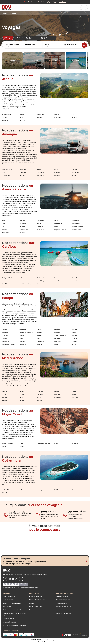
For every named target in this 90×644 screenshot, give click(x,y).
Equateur (57, 172)
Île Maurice (23, 490)
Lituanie (74, 338)
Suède (56, 344)
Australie (22, 221)
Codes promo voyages (64, 613)
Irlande (4, 338)
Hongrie (74, 335)
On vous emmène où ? (13, 44)
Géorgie (40, 335)
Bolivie (39, 169)
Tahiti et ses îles (77, 230)
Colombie (23, 172)
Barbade (75, 278)
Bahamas (57, 278)
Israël (56, 444)
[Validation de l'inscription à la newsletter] (87, 561)
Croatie (22, 394)
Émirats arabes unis (43, 444)
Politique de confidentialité (12, 610)
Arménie (57, 329)
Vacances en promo (63, 600)
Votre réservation (35, 607)
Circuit (19, 38)
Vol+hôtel (32, 38)
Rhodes (5, 400)
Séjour (8, 38)
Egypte (74, 114)
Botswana (40, 114)
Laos (4, 227)
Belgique (5, 332)
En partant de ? (30, 44)
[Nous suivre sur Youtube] (21, 579)
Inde (4, 224)
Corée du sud (76, 221)
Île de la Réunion (7, 490)
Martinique (75, 281)
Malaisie (22, 227)
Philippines (41, 230)
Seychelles (75, 490)
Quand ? (47, 44)
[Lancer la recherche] (84, 45)
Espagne (57, 394)
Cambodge (41, 221)
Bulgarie (40, 332)
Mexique (22, 176)
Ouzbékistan (24, 230)
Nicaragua (40, 176)
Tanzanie (5, 120)
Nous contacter (35, 610)
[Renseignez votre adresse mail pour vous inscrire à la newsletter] (68, 561)
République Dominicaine (10, 284)
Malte (21, 397)
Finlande (5, 335)
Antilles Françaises (26, 278)
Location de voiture (62, 610)
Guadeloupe (41, 281)
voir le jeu (63, 2)
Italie (39, 338)
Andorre (40, 329)
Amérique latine (7, 169)
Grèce (74, 394)
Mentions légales (9, 619)
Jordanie (75, 444)
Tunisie (22, 400)
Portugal (75, 397)
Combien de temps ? (71, 44)
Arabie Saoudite (7, 444)
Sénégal (75, 117)
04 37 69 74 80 (11, 584)
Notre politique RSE (9, 622)
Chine (56, 221)
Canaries (40, 391)
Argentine (23, 169)
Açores (4, 329)
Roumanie (23, 344)
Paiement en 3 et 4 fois (37, 600)
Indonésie (23, 224)
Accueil (5, 13)
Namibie (40, 117)
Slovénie (40, 344)
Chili (4, 172)
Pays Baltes (41, 341)
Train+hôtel (48, 38)
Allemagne (23, 329)
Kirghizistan (76, 224)
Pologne (75, 341)
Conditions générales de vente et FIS (14, 614)
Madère (5, 397)
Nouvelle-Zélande (78, 227)
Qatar (21, 447)
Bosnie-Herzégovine (26, 332)
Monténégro (58, 397)
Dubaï (21, 444)
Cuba (4, 281)
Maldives (57, 490)
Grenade (22, 281)
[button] (14, 45)
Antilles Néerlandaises (44, 278)
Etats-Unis (75, 172)
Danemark (58, 332)
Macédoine (6, 341)
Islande (22, 338)
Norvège (22, 341)
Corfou (74, 391)
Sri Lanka (5, 493)
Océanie (5, 230)
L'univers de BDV (8, 600)
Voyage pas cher (62, 603)
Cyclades (40, 394)
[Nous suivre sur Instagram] (10, 579)
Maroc (39, 397)
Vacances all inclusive (63, 607)
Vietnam (22, 233)
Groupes (32, 603)
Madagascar (41, 490)
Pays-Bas (57, 341)
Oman (4, 447)
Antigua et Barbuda (8, 278)
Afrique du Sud (7, 114)
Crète (4, 394)
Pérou (74, 176)
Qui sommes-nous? (9, 596)
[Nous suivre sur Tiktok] (16, 579)
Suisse (74, 344)
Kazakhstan (58, 224)
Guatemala (6, 176)
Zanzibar (22, 120)
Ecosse (74, 332)
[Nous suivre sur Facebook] (5, 579)
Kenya (21, 117)
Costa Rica (41, 172)
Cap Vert (57, 114)
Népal (56, 227)
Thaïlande (5, 233)
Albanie (5, 391)
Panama (57, 176)
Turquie (39, 400)
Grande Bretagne (60, 335)
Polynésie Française (61, 230)
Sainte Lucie (41, 284)
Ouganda (57, 117)
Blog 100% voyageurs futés (12, 603)
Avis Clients (7, 607)
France (22, 335)
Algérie (22, 114)
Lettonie (57, 338)
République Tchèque (9, 344)
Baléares (22, 391)
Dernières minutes (62, 596)
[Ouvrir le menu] (86, 7)
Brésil (56, 169)
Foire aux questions (36, 596)
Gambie (5, 117)
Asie (3, 221)
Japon (39, 224)
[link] (81, 7)
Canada (75, 169)
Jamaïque (58, 281)
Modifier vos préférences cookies (14, 625)
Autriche (75, 329)
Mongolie (40, 227)
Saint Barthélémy (25, 284)
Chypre (57, 391)
